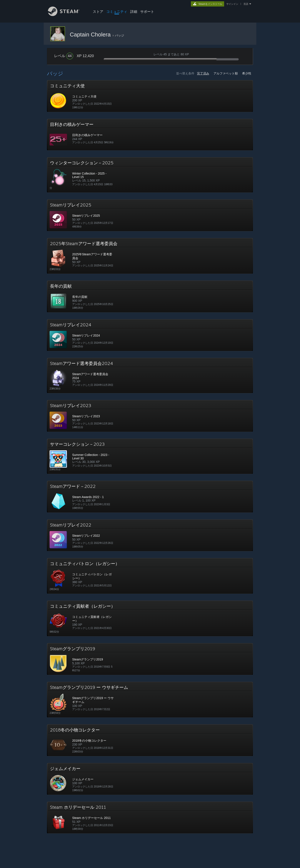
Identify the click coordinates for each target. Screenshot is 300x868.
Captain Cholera (91, 35)
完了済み (203, 73)
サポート (147, 12)
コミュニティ (117, 12)
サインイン (232, 4)
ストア (98, 12)
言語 (246, 4)
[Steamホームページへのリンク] (67, 15)
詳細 (134, 12)
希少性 (247, 73)
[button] (150, 96)
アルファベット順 (226, 73)
